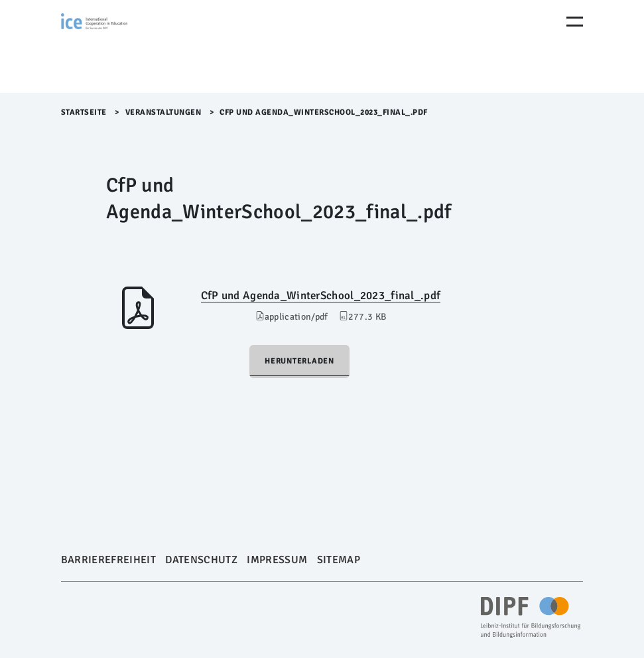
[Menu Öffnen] (575, 22)
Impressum (277, 560)
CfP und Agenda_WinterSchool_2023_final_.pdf (321, 296)
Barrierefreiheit (108, 560)
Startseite (84, 112)
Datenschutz (201, 560)
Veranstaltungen (163, 112)
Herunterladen (299, 361)
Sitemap (339, 560)
